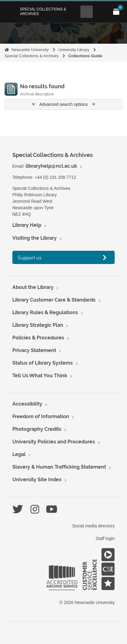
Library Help (27, 225)
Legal (19, 454)
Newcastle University (30, 50)
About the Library (33, 287)
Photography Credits (37, 429)
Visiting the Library (35, 238)
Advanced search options (64, 104)
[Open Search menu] (87, 12)
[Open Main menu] (101, 12)
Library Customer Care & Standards (54, 300)
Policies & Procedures (38, 338)
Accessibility (27, 404)
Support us (30, 257)
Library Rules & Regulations (45, 312)
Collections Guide (85, 56)
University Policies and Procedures (54, 442)
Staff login (105, 538)
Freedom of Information (41, 416)
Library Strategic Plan (38, 325)
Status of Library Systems (43, 363)
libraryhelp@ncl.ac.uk (51, 166)
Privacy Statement (34, 350)
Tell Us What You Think (40, 376)
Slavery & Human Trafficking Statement (59, 467)
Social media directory (93, 526)
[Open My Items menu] (116, 12)
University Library (74, 50)
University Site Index (37, 480)
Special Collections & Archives (43, 11)
